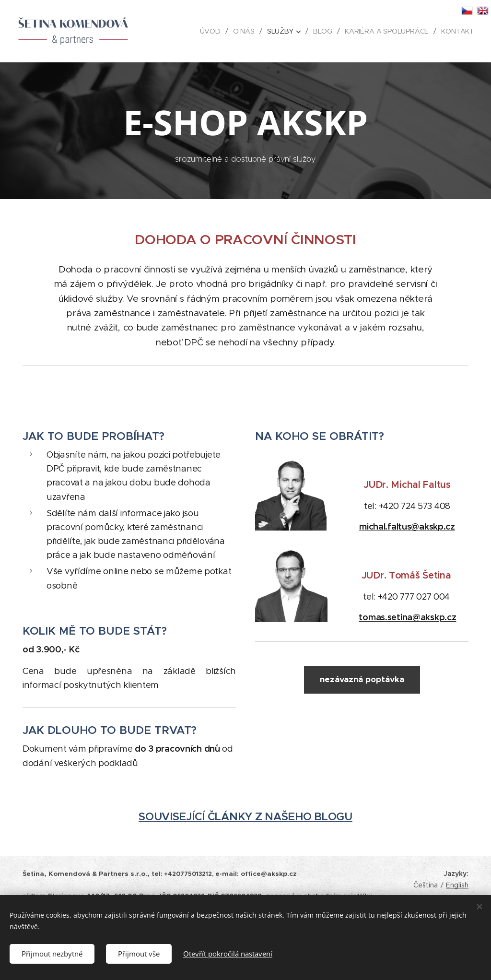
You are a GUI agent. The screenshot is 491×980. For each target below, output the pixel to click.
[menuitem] (213, 31)
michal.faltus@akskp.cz (407, 527)
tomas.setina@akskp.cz (408, 618)
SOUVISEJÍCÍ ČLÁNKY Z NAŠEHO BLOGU (245, 817)
